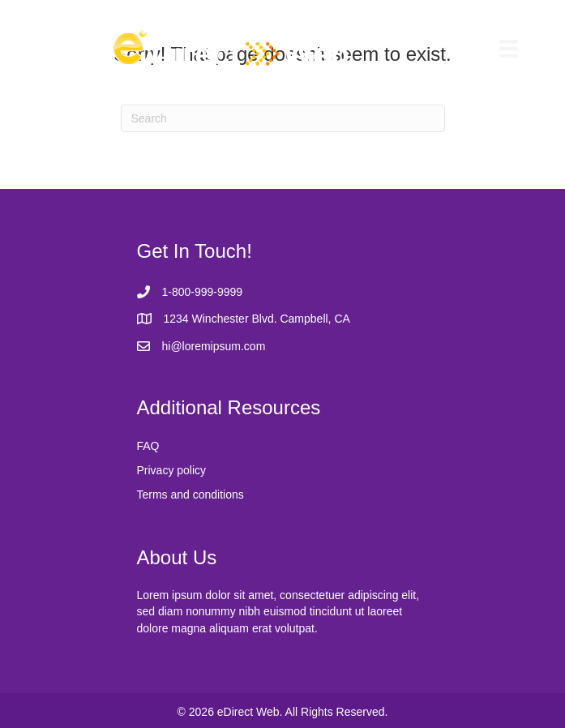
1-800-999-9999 (203, 292)
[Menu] (508, 49)
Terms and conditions (190, 495)
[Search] (283, 118)
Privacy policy (172, 470)
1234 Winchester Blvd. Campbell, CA (257, 319)
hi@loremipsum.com (214, 346)
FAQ (148, 446)
